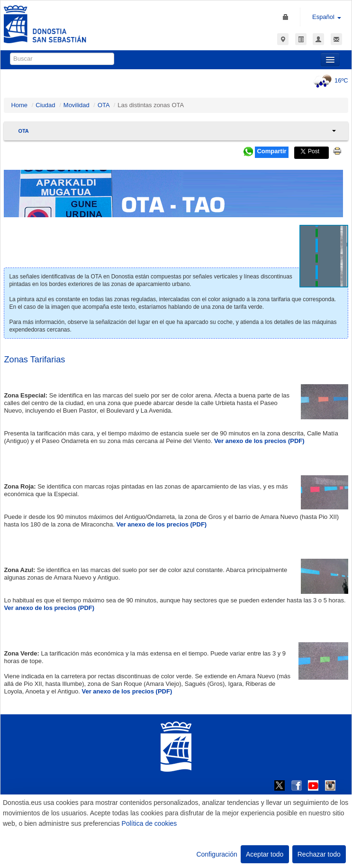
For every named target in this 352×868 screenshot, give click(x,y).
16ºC (329, 80)
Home (19, 105)
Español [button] (327, 17)
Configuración (217, 854)
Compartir (271, 151)
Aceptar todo (265, 854)
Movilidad (77, 105)
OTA (104, 105)
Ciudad (45, 105)
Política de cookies (149, 823)
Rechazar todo (319, 854)
